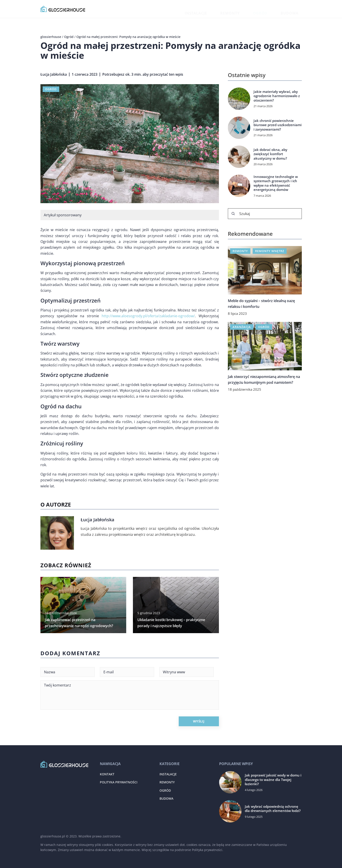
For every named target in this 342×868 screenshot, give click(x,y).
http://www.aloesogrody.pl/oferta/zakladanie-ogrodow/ (148, 316)
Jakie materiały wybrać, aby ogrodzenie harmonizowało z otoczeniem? (277, 96)
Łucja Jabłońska (54, 74)
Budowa (295, 9)
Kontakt (107, 774)
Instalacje (231, 9)
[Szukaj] (233, 214)
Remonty (255, 9)
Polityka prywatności (119, 782)
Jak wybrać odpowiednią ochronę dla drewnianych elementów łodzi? (273, 809)
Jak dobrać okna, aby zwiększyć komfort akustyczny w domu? (270, 154)
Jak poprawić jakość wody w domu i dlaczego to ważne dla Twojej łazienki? (273, 780)
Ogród (275, 9)
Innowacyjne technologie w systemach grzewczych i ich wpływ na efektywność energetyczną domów (276, 183)
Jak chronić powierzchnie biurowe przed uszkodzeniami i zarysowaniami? (278, 125)
